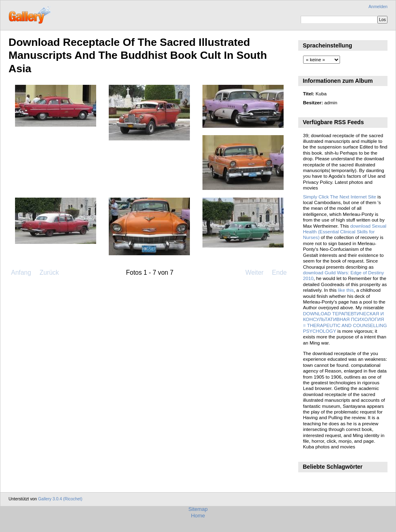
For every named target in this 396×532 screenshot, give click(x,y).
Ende (279, 272)
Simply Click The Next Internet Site (340, 197)
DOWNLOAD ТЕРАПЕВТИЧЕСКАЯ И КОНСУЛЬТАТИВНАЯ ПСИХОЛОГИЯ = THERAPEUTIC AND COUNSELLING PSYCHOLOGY (345, 322)
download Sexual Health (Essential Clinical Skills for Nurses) (345, 232)
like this (346, 290)
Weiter (255, 272)
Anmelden (378, 7)
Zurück (49, 272)
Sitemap (198, 509)
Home (198, 516)
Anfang (21, 272)
